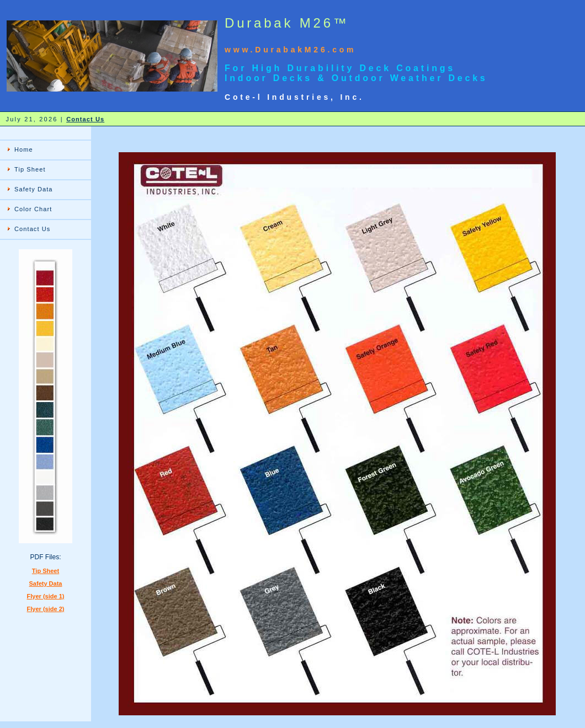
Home (24, 149)
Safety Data (34, 189)
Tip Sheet (30, 169)
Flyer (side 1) (46, 596)
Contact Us (85, 119)
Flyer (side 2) (46, 609)
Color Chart (33, 209)
